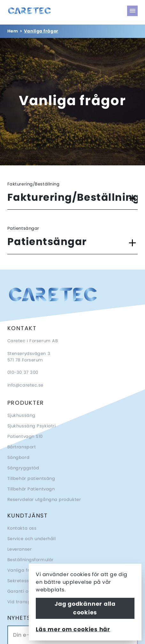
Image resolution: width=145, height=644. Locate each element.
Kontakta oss (22, 528)
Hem (13, 31)
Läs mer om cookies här (73, 629)
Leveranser (20, 549)
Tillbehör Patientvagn (31, 489)
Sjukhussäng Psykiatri (32, 426)
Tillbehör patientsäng (31, 478)
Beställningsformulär (31, 560)
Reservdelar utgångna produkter (44, 499)
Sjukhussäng (21, 415)
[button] (73, 198)
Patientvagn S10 (25, 436)
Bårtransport (22, 447)
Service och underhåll (32, 539)
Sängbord (18, 457)
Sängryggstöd (23, 468)
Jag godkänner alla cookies (85, 608)
